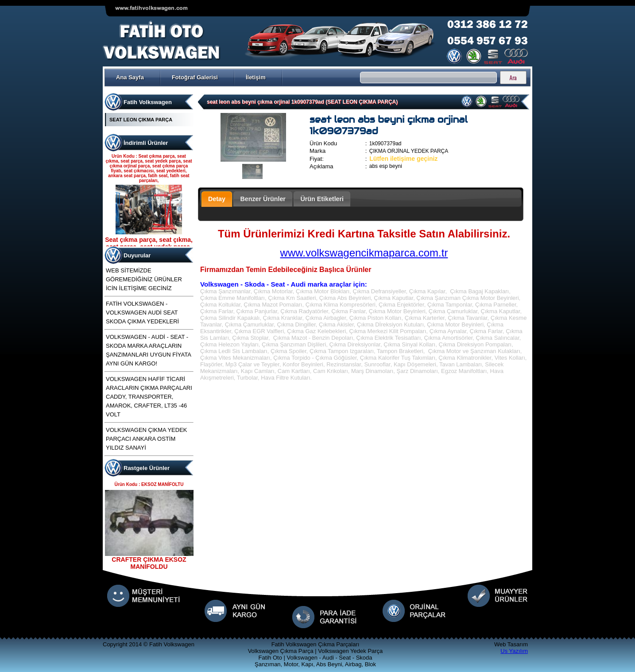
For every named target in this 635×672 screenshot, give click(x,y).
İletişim (256, 77)
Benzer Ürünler (263, 199)
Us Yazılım (514, 651)
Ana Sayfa (130, 77)
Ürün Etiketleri (322, 199)
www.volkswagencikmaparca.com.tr (364, 253)
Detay (217, 199)
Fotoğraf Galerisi (195, 77)
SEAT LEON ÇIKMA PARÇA (141, 120)
